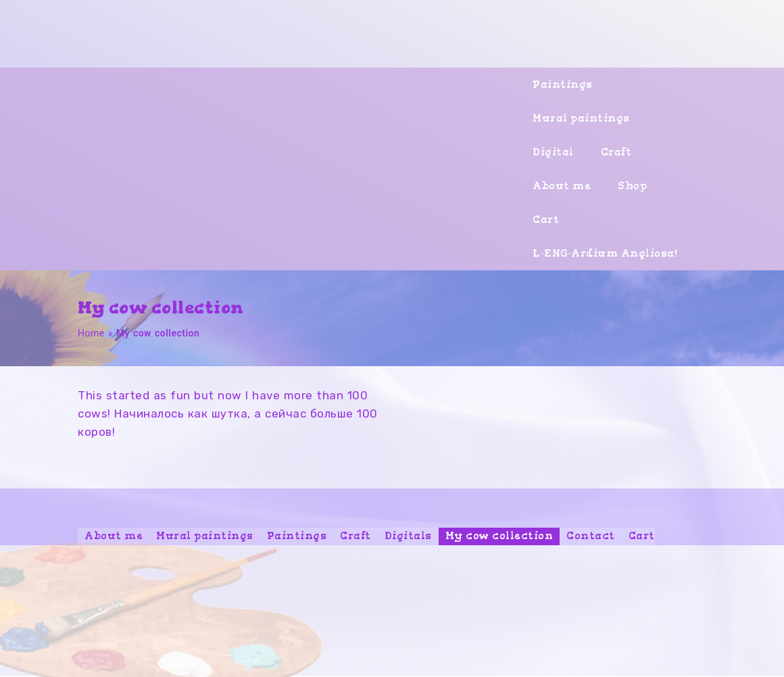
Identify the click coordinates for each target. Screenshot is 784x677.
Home (91, 333)
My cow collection (499, 536)
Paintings (563, 84)
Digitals (408, 536)
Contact (591, 536)
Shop (632, 186)
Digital (553, 152)
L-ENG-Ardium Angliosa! (605, 253)
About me (562, 186)
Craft (616, 152)
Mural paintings (581, 118)
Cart (546, 220)
